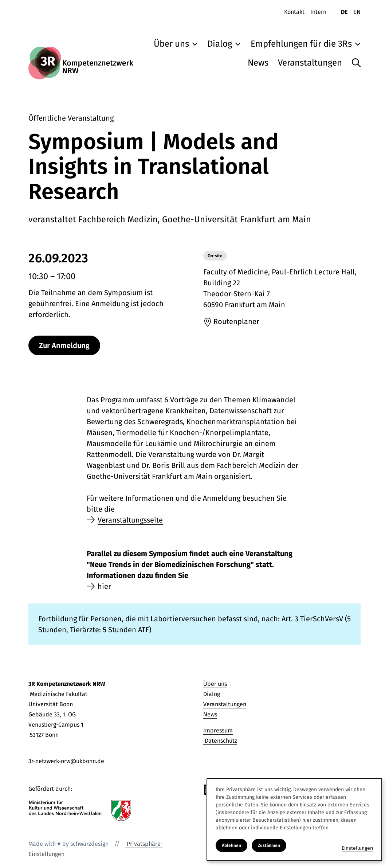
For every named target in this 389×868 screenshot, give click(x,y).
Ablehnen (231, 845)
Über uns (215, 684)
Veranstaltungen (225, 704)
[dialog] (294, 820)
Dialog (212, 694)
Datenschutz (220, 741)
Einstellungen (357, 848)
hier (104, 586)
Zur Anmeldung (64, 345)
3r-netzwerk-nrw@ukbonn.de (66, 761)
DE (344, 12)
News (210, 714)
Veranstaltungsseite (130, 520)
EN (357, 12)
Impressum (218, 730)
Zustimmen (269, 845)
